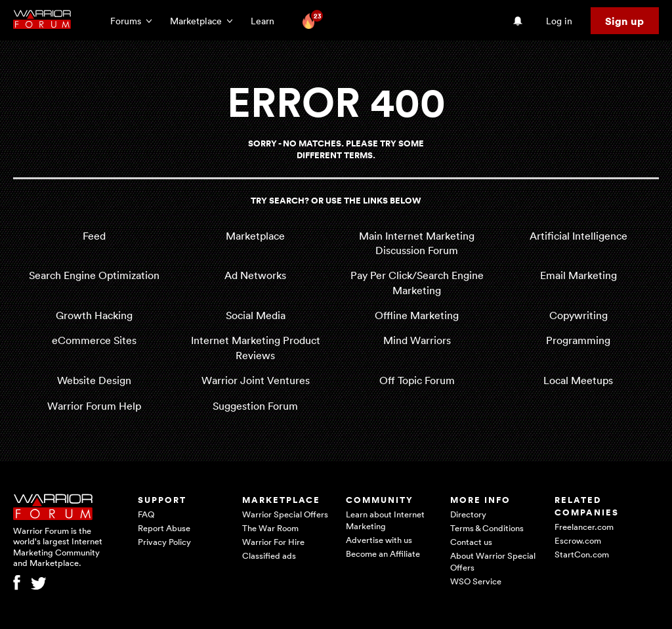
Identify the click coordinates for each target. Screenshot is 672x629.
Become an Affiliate (383, 553)
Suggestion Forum (255, 406)
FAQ (146, 514)
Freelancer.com (584, 527)
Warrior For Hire (273, 542)
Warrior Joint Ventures (256, 380)
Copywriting (578, 315)
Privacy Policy (164, 542)
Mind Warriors (417, 340)
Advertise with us (379, 540)
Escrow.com (578, 540)
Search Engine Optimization (94, 275)
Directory (468, 514)
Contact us (471, 542)
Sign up (624, 21)
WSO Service (476, 581)
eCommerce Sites (94, 340)
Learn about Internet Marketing (385, 520)
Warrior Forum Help (94, 406)
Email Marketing (578, 275)
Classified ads (269, 555)
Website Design (94, 380)
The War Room (270, 528)
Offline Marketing (417, 315)
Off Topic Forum (417, 380)
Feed (94, 236)
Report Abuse (164, 528)
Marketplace (255, 236)
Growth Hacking (94, 315)
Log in (559, 21)
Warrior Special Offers (285, 514)
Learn (266, 21)
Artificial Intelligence (578, 236)
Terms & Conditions (487, 528)
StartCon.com (582, 554)
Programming (578, 340)
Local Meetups (578, 380)
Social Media (256, 315)
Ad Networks (255, 275)
